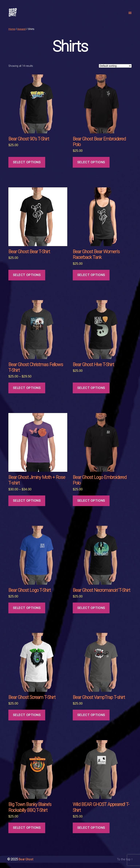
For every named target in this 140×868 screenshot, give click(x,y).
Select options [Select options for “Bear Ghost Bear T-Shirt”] (27, 280)
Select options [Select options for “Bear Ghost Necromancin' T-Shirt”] (91, 613)
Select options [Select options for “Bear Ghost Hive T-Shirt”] (91, 393)
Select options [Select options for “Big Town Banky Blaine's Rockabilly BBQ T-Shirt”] (27, 833)
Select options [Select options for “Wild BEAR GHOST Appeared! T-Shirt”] (91, 833)
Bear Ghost (26, 865)
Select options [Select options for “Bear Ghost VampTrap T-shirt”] (91, 720)
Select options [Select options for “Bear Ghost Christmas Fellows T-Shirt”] (27, 393)
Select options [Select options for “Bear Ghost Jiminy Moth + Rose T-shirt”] (27, 506)
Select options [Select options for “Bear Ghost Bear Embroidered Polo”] (91, 168)
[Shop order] (115, 71)
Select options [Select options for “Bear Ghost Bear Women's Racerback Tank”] (91, 280)
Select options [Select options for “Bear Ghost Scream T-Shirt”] (27, 720)
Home (12, 34)
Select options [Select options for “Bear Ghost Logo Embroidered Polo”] (91, 506)
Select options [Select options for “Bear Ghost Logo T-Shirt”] (27, 613)
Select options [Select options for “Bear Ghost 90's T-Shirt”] (27, 168)
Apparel (22, 34)
